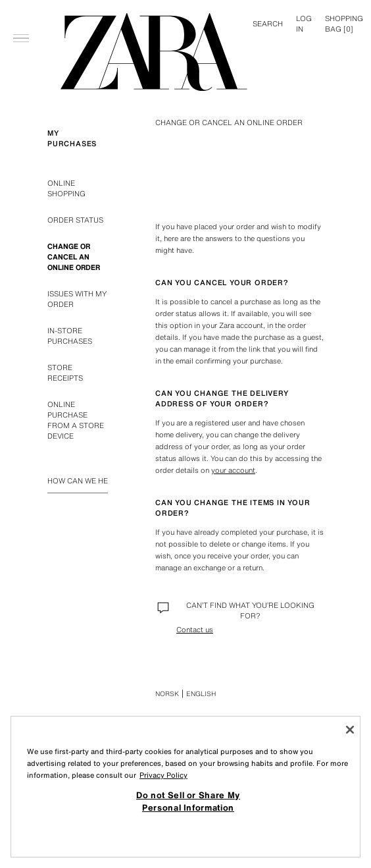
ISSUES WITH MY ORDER (77, 299)
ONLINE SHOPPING (66, 188)
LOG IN (304, 24)
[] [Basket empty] (344, 24)
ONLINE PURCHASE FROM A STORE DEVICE (76, 420)
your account (233, 470)
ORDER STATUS (75, 220)
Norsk (167, 694)
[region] (185, 787)
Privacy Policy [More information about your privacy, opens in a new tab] (163, 775)
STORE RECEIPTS (65, 373)
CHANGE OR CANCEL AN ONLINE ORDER (74, 257)
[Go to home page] (154, 52)
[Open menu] (21, 17)
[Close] (350, 730)
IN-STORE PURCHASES (70, 336)
